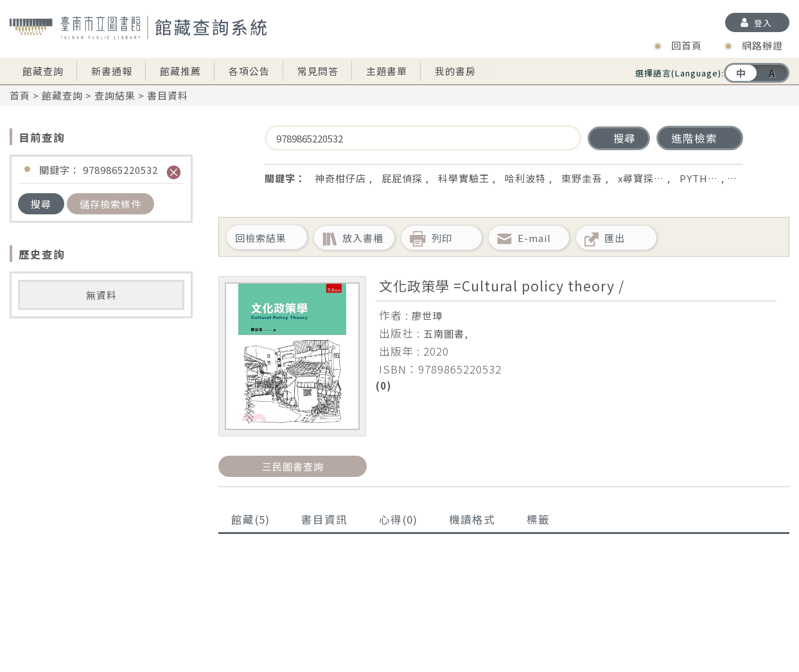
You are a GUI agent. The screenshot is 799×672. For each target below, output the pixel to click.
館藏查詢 (43, 71)
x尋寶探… (641, 178)
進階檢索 (694, 138)
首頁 (20, 95)
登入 (763, 23)
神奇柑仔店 (340, 178)
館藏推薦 (180, 71)
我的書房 (455, 71)
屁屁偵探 (402, 178)
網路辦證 (762, 45)
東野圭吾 (582, 178)
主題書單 (387, 71)
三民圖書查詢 (293, 466)
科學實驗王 (464, 178)
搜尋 (41, 204)
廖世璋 (427, 315)
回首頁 (687, 45)
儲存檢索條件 (110, 204)
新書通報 (112, 71)
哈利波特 (525, 178)
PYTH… (699, 178)
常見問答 (318, 71)
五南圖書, (446, 333)
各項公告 (249, 71)
